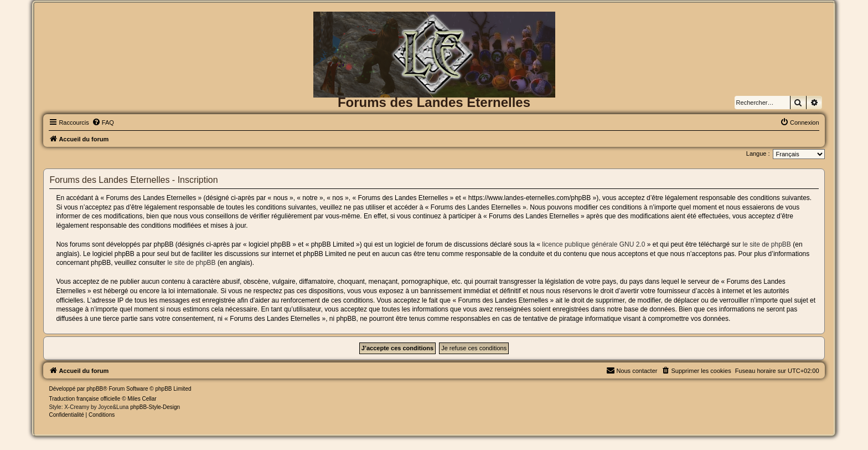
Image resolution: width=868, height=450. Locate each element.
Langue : (758, 154)
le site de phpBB (766, 244)
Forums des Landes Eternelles (434, 102)
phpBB (95, 389)
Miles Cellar (142, 399)
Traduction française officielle (84, 399)
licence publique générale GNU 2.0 (593, 244)
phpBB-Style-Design (155, 407)
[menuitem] (103, 122)
